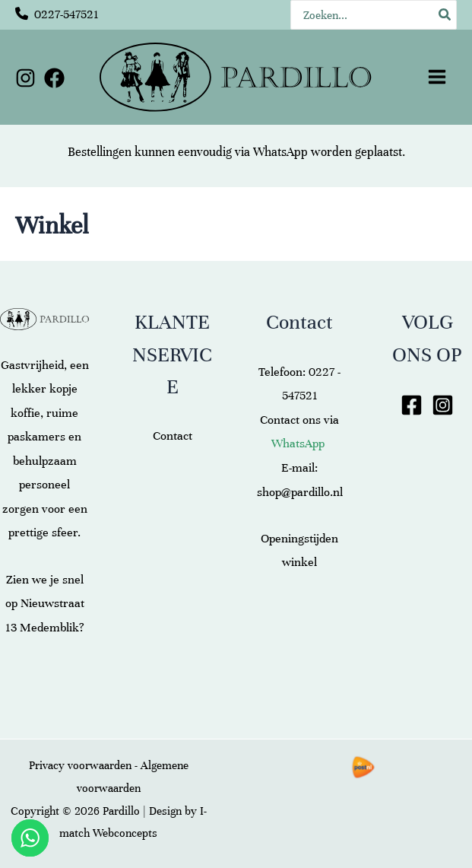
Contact (173, 436)
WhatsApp (280, 152)
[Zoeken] (445, 15)
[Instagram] (25, 78)
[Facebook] (54, 78)
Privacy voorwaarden (80, 765)
